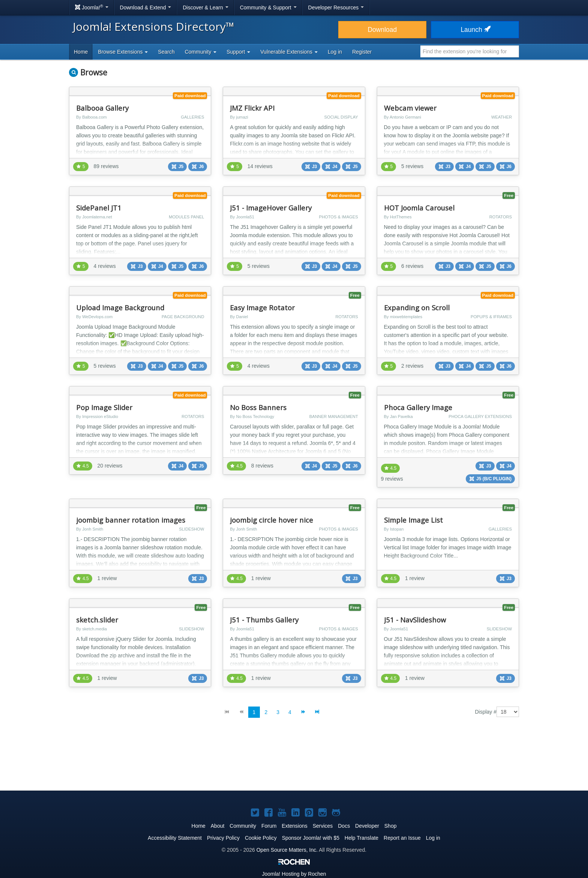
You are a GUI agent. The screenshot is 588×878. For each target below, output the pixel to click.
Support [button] (238, 52)
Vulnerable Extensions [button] (289, 52)
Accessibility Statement (175, 838)
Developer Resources (336, 8)
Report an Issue (402, 838)
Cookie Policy (261, 838)
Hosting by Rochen (294, 874)
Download (382, 30)
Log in (335, 52)
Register (362, 52)
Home (81, 52)
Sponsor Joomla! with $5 (311, 838)
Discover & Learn (205, 8)
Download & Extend (146, 8)
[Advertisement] (294, 760)
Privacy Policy (223, 838)
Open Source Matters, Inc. (287, 850)
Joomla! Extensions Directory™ (154, 26)
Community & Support (268, 8)
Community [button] (201, 52)
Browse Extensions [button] (123, 52)
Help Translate (361, 838)
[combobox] (470, 51)
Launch (475, 30)
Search (166, 52)
